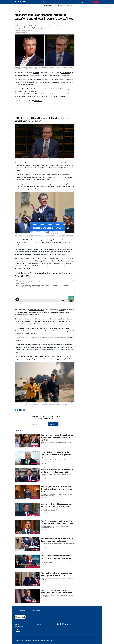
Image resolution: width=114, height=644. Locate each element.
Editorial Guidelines (19, 627)
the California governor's (37, 310)
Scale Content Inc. (29, 610)
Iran (55, 6)
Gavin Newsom (65, 73)
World (60, 2)
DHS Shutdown (71, 6)
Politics (44, 2)
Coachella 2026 (48, 6)
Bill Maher (36, 73)
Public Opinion (75, 2)
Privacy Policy (18, 629)
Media (90, 2)
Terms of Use (17, 634)
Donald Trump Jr (20, 321)
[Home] (21, 2)
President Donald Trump (58, 319)
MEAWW (17, 610)
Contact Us (38, 624)
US (39, 2)
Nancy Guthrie (61, 6)
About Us (17, 624)
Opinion (84, 2)
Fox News (46, 165)
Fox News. (70, 359)
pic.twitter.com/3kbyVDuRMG (55, 96)
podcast (61, 310)
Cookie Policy (18, 631)
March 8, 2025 (38, 101)
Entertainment (52, 2)
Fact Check (66, 2)
